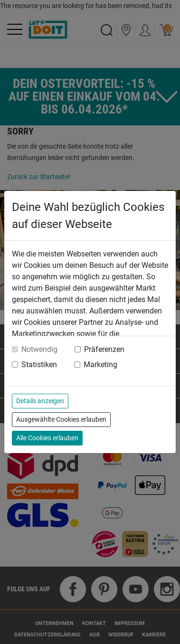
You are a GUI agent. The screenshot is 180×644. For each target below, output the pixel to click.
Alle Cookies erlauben (47, 438)
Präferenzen (104, 349)
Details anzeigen (40, 401)
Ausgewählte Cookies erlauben (61, 419)
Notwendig (39, 349)
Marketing (100, 365)
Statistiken (39, 365)
